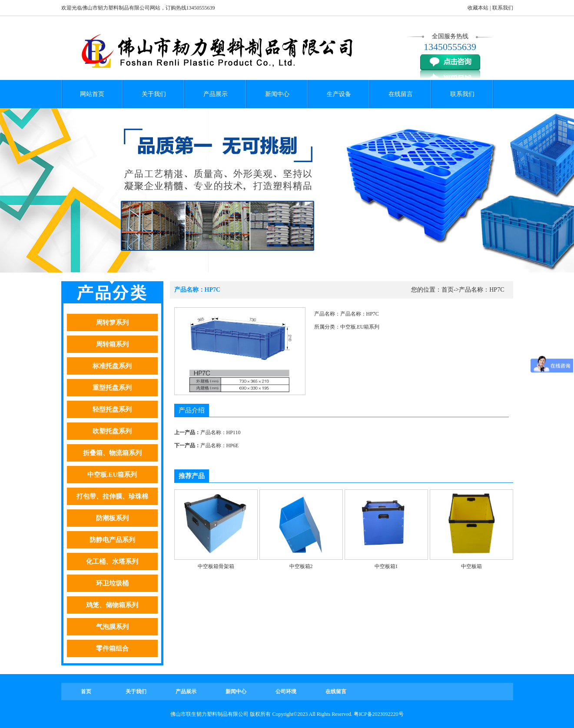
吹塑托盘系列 (112, 431)
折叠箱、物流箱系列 (112, 453)
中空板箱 (471, 566)
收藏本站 (478, 8)
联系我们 (503, 8)
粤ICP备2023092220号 (379, 714)
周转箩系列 (112, 322)
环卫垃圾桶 (112, 583)
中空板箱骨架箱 (216, 566)
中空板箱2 (301, 566)
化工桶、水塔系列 (112, 562)
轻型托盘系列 (112, 409)
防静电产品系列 (112, 540)
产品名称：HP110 (221, 432)
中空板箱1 (386, 566)
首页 (448, 290)
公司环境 (286, 691)
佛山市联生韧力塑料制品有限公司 (209, 714)
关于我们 (154, 94)
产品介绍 (192, 410)
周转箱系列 (112, 344)
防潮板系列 (112, 518)
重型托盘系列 (112, 388)
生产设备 (339, 94)
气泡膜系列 (112, 627)
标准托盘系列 (112, 366)
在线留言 (401, 94)
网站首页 (92, 94)
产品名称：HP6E (220, 445)
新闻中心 (277, 94)
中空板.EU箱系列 (112, 475)
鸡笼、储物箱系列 (112, 605)
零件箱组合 (112, 648)
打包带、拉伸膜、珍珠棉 (112, 496)
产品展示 (216, 94)
